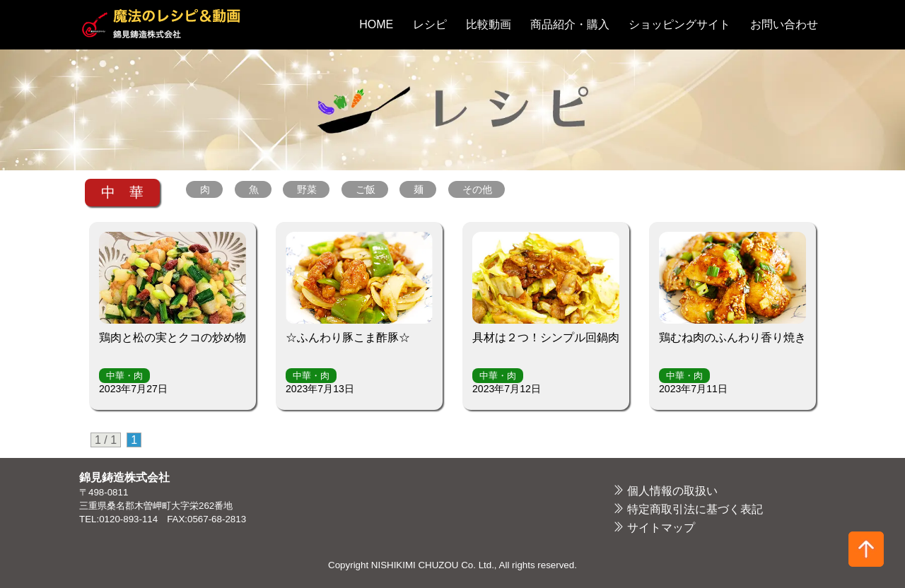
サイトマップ (661, 528)
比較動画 (489, 24)
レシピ (430, 24)
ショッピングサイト (679, 24)
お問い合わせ (784, 24)
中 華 (122, 192)
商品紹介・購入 (570, 24)
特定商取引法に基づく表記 (695, 509)
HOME (376, 24)
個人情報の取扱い (672, 491)
